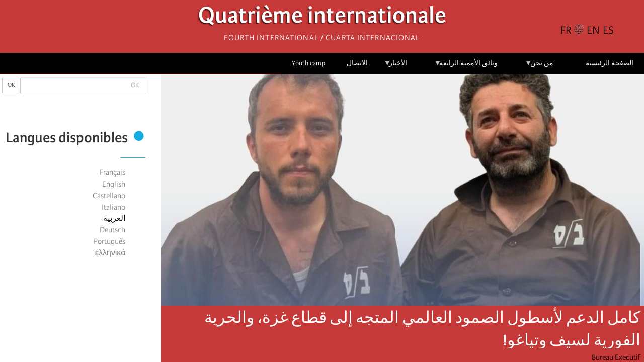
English (114, 184)
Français (112, 172)
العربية (114, 218)
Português (109, 241)
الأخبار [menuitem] (396, 67)
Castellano (109, 196)
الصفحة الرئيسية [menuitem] (610, 63)
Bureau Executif (616, 357)
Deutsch (112, 230)
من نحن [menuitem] (539, 67)
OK (11, 85)
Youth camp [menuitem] (308, 63)
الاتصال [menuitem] (357, 63)
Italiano (113, 207)
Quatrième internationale (322, 18)
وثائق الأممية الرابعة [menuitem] (466, 67)
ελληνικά (110, 253)
